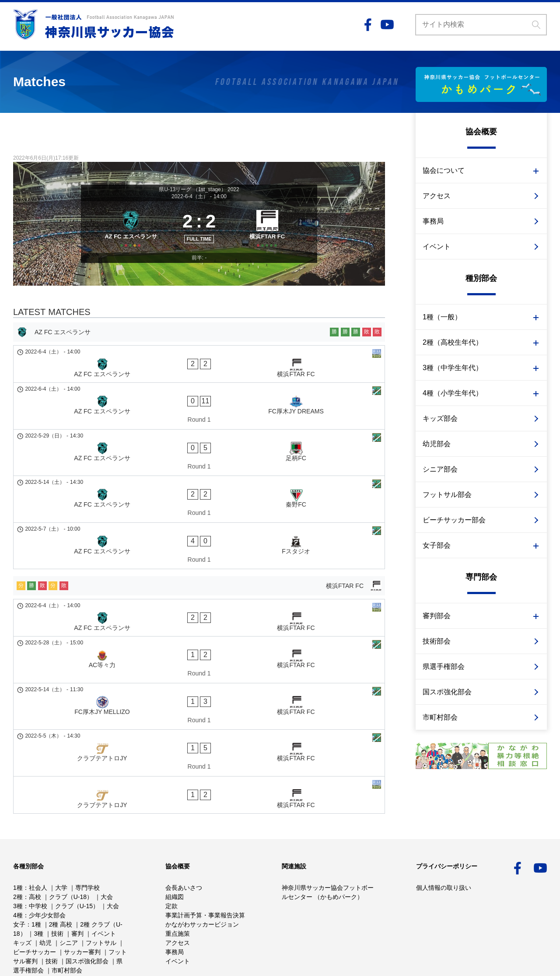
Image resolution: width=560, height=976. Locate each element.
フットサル (101, 898)
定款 (171, 861)
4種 (18, 871)
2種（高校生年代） (453, 342)
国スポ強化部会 (447, 692)
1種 (18, 843)
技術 (57, 889)
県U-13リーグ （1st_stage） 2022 (199, 189)
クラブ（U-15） (77, 861)
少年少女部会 (47, 871)
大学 (61, 843)
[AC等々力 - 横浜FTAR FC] (199, 580)
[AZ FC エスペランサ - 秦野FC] (199, 464)
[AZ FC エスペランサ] (128, 236)
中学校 (38, 861)
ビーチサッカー (35, 907)
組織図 (175, 852)
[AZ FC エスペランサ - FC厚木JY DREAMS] (199, 404)
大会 (107, 852)
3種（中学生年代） (453, 368)
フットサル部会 (447, 495)
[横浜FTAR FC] (270, 236)
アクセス (437, 196)
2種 (18, 852)
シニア (69, 898)
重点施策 (178, 889)
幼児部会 (437, 444)
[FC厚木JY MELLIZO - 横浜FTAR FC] (199, 610)
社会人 (38, 843)
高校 (35, 852)
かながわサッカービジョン (202, 880)
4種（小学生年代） (453, 393)
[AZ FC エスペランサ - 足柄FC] (199, 434)
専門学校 (87, 843)
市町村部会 (440, 717)
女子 (19, 880)
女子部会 (437, 545)
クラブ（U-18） (71, 852)
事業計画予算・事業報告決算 (205, 871)
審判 (77, 889)
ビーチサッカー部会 (454, 520)
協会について (444, 170)
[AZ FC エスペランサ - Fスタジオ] (199, 494)
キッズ (22, 898)
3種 (18, 861)
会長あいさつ (184, 843)
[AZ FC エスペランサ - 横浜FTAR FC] (199, 378)
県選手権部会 (444, 666)
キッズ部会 (440, 418)
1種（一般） (442, 317)
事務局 (433, 221)
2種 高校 (61, 880)
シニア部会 (440, 469)
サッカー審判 (82, 907)
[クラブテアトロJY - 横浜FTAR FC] (199, 640)
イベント (437, 247)
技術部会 (437, 641)
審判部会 (437, 616)
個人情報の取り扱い (444, 843)
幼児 (45, 898)
